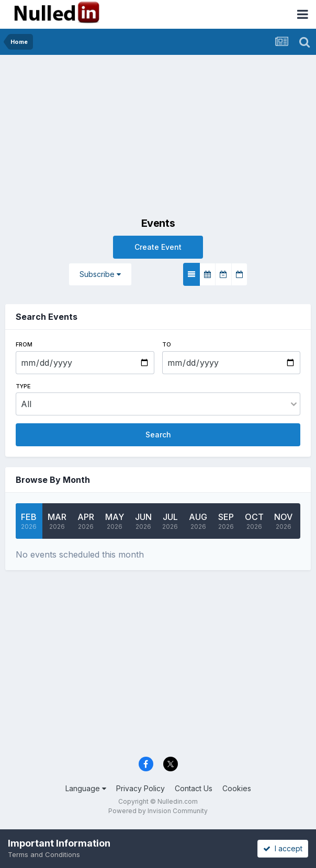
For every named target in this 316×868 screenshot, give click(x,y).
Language (86, 788)
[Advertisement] (158, 133)
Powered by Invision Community (158, 811)
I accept (283, 848)
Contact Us (194, 788)
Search (158, 435)
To (167, 344)
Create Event (158, 247)
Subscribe (100, 274)
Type (23, 386)
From (24, 344)
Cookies (237, 788)
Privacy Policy (140, 788)
